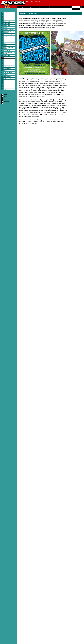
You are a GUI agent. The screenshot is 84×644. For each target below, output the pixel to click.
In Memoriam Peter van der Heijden (9, 15)
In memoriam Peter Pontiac (8, 19)
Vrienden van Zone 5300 (9, 30)
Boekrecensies (7, 21)
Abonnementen (7, 103)
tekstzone (76, 9)
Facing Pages (7, 50)
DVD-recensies (7, 66)
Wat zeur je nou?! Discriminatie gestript (9, 81)
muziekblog (35, 7)
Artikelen (6, 64)
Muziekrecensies (8, 77)
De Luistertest (7, 13)
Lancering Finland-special (10, 35)
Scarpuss (6, 27)
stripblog (44, 7)
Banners (6, 75)
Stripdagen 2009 (7, 68)
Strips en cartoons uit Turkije (9, 48)
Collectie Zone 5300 (8, 72)
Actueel (6, 39)
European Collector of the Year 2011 (9, 53)
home (20, 7)
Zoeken (5, 95)
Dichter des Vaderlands (9, 79)
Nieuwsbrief (6, 101)
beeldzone (68, 7)
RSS (5, 98)
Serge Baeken (7, 89)
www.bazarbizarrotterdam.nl (29, 120)
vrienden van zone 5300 (56, 7)
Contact (5, 100)
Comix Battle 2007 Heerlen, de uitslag (8, 84)
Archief (5, 96)
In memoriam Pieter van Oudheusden (9, 32)
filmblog (27, 7)
